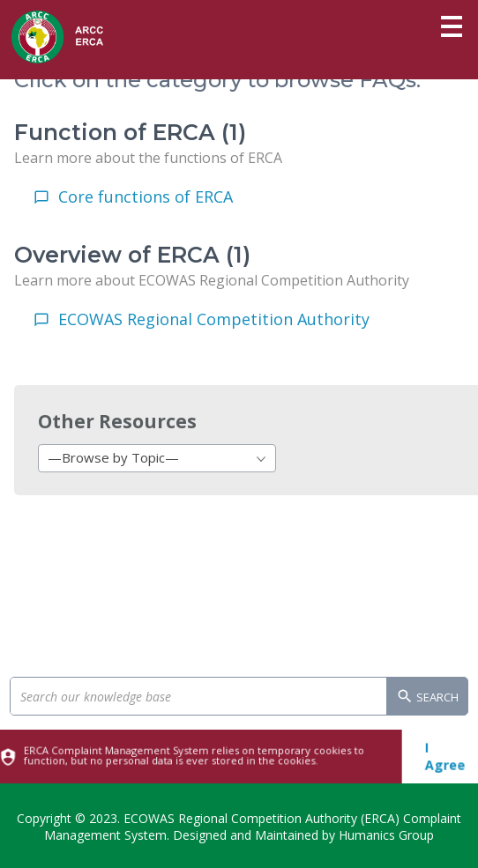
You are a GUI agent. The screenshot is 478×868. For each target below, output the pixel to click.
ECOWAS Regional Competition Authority (214, 319)
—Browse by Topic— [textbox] (113, 457)
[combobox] (157, 458)
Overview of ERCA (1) (132, 255)
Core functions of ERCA (146, 197)
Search (427, 698)
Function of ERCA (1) (130, 132)
